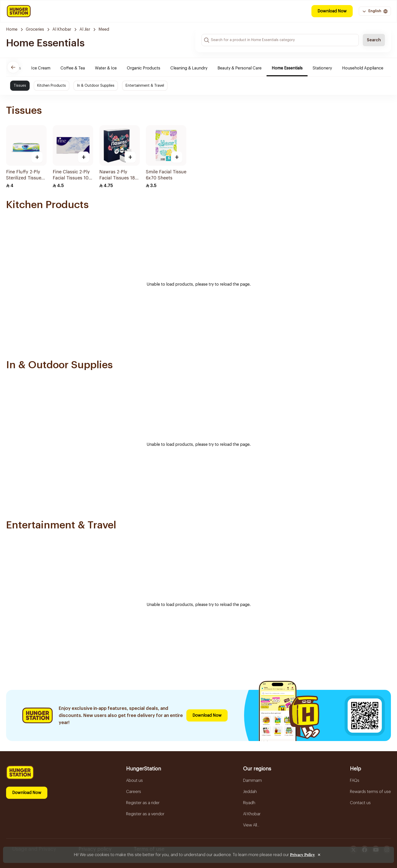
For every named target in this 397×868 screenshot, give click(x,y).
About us (134, 781)
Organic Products (147, 68)
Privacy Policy (302, 855)
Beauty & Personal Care (243, 68)
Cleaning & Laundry (193, 68)
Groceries (35, 29)
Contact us (360, 803)
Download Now (332, 11)
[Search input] (280, 40)
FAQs (355, 781)
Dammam (252, 781)
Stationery (326, 68)
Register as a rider (143, 803)
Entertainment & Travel (145, 86)
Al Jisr (85, 29)
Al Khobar (62, 29)
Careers (134, 792)
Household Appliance (366, 68)
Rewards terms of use (370, 792)
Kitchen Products (52, 86)
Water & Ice (110, 68)
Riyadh (249, 803)
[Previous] (13, 67)
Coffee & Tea (76, 68)
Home (12, 29)
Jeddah (250, 792)
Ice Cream (45, 68)
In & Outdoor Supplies (96, 86)
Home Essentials (291, 68)
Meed (104, 29)
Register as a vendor (145, 814)
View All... (251, 825)
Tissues (20, 86)
